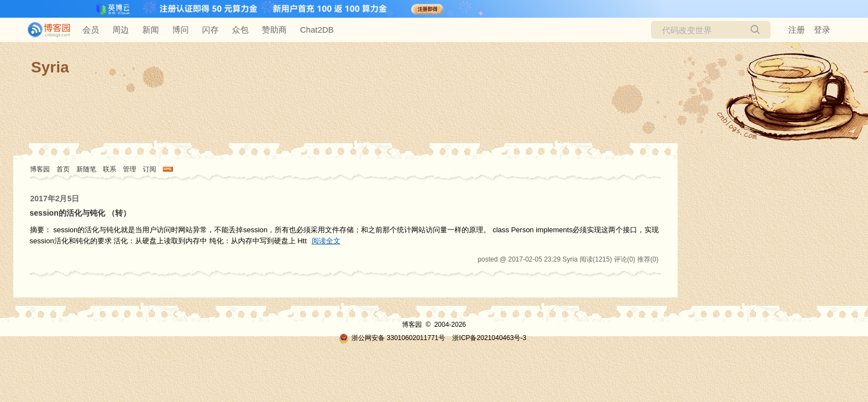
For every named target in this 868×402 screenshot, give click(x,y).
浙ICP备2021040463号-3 (489, 338)
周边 (121, 30)
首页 (63, 169)
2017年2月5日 (55, 199)
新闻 (151, 30)
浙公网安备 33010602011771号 (392, 338)
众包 (240, 30)
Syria (50, 67)
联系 (110, 169)
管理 (130, 169)
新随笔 (86, 169)
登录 (822, 30)
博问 (180, 30)
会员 (91, 30)
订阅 (149, 169)
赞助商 (274, 30)
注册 (797, 30)
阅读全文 (326, 241)
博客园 (40, 169)
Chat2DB (317, 30)
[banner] (44, 30)
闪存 (210, 30)
